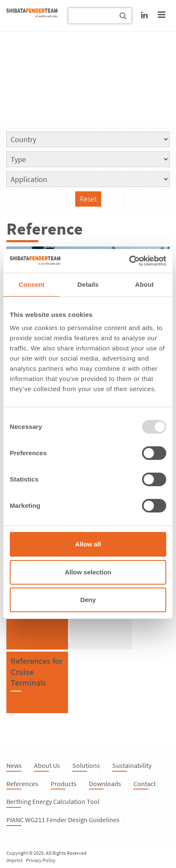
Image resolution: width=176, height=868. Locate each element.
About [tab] (145, 284)
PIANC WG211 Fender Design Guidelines (63, 820)
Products (64, 784)
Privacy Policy (41, 860)
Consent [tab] (32, 284)
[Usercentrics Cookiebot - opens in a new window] (129, 261)
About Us (47, 765)
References (22, 784)
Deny (88, 600)
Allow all (88, 544)
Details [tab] (88, 284)
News (14, 765)
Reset (88, 199)
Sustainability (132, 765)
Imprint (14, 860)
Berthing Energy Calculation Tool (53, 801)
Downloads (105, 784)
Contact (145, 784)
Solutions (86, 765)
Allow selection (88, 572)
